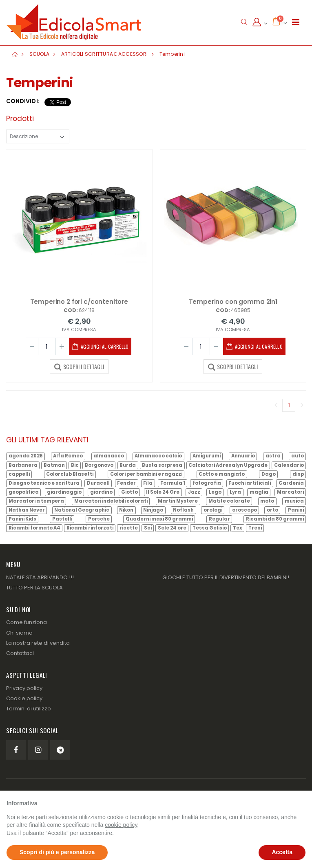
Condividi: (23, 101)
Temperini (172, 54)
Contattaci (20, 653)
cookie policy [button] (121, 825)
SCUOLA (40, 54)
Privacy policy (24, 688)
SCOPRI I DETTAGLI (79, 366)
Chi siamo (19, 633)
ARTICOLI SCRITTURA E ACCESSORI (105, 54)
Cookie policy (24, 698)
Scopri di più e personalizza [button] (57, 852)
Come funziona (27, 622)
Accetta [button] (282, 852)
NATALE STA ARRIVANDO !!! (40, 577)
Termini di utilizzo (29, 709)
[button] (244, 22)
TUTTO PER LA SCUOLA (34, 588)
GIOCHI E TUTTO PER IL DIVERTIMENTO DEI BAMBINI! (226, 577)
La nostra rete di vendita (38, 643)
